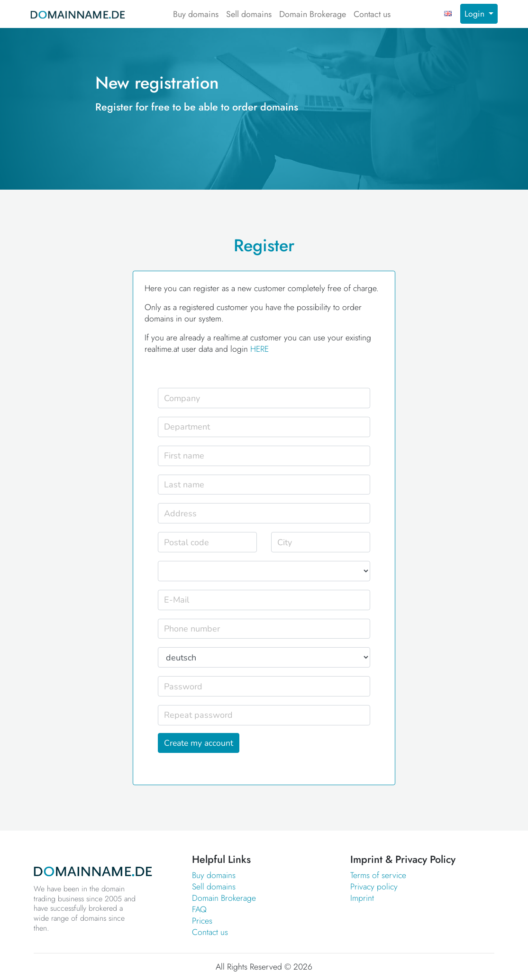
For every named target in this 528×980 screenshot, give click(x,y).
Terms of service (378, 875)
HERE (259, 349)
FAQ (199, 909)
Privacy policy (374, 887)
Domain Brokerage (313, 14)
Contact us (372, 14)
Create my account (199, 743)
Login (476, 14)
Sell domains (249, 14)
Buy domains (196, 14)
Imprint (362, 898)
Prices (202, 921)
